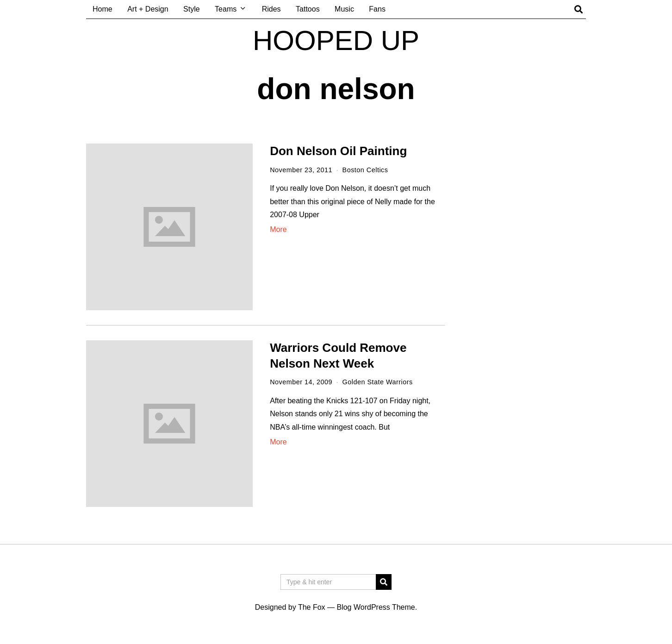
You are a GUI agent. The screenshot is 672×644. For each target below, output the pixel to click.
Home (103, 9)
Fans (377, 9)
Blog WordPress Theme (376, 607)
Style (192, 9)
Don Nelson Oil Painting (338, 151)
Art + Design (148, 9)
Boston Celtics (365, 170)
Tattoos (308, 9)
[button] (384, 582)
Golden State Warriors (378, 382)
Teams (226, 9)
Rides (271, 9)
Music (344, 9)
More (278, 229)
